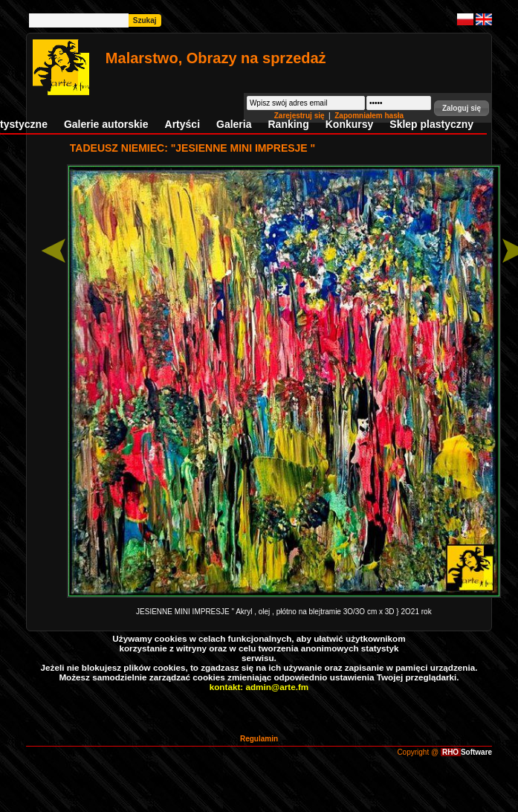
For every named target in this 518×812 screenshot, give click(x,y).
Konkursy (350, 124)
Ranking (289, 124)
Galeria (234, 124)
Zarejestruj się (301, 116)
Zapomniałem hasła (369, 116)
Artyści (182, 124)
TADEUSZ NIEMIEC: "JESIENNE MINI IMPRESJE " (192, 148)
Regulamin (259, 739)
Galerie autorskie (106, 124)
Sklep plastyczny (431, 124)
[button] (462, 108)
